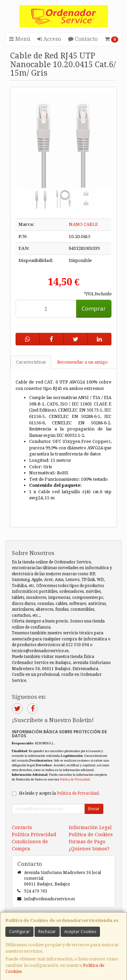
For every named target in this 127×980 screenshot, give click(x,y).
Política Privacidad (34, 835)
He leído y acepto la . (59, 793)
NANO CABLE (83, 224)
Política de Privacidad (75, 779)
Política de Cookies (91, 835)
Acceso (49, 39)
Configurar (19, 932)
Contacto (83, 39)
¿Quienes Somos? (89, 849)
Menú (20, 39)
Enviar (94, 809)
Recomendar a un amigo (82, 362)
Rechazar (47, 932)
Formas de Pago (87, 842)
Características (31, 362)
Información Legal (90, 827)
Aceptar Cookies (80, 932)
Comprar (94, 308)
